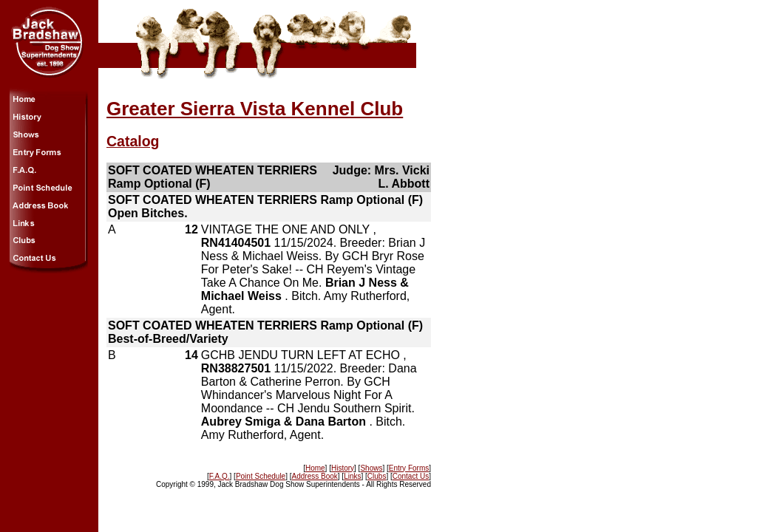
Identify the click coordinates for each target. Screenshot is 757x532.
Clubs (377, 476)
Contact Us (411, 476)
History (343, 468)
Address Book (315, 476)
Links (352, 476)
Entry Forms (409, 468)
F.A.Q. (220, 476)
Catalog (133, 141)
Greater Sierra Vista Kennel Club (255, 109)
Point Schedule (261, 476)
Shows (371, 468)
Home (315, 468)
